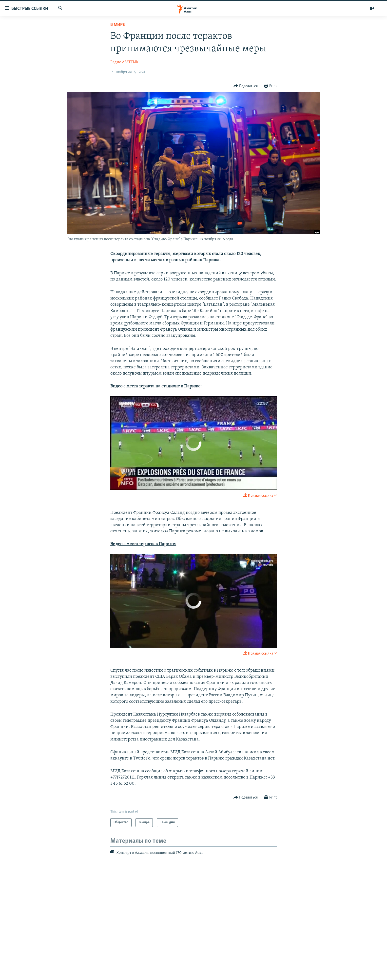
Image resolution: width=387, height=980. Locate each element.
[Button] (246, 86)
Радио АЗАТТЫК (124, 62)
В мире (118, 25)
